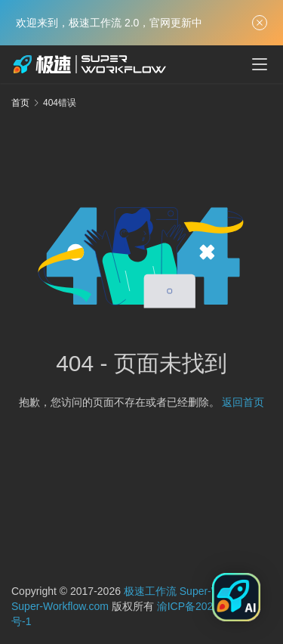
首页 (20, 103)
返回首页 (243, 402)
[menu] (260, 64)
